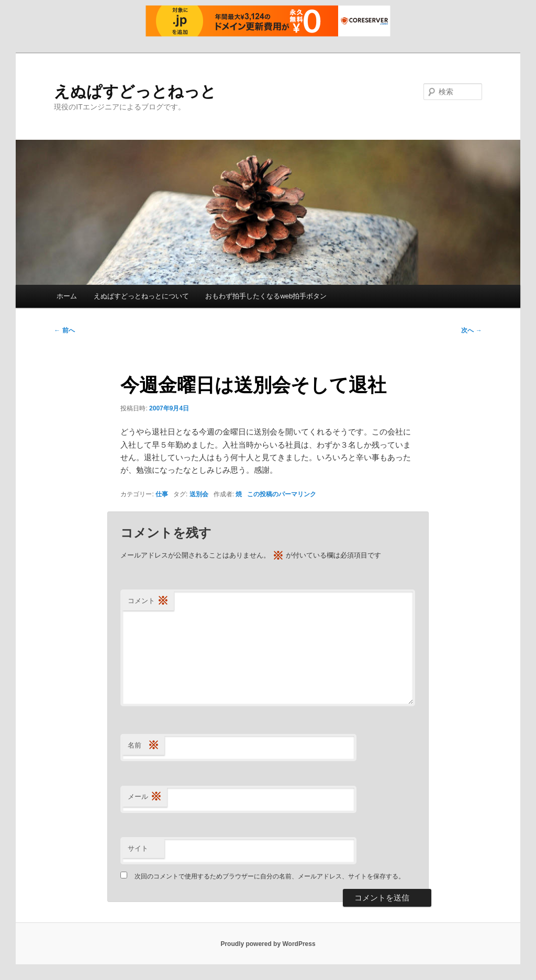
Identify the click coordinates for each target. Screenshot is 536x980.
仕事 (162, 494)
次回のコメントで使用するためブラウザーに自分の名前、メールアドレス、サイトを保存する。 (270, 876)
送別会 (199, 494)
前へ (64, 330)
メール (145, 797)
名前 (143, 746)
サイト (138, 848)
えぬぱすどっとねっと (135, 91)
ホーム (67, 296)
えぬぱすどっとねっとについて (141, 296)
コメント (148, 601)
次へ (471, 330)
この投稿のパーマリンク (282, 494)
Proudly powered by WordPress (268, 944)
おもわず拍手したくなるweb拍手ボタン (266, 296)
